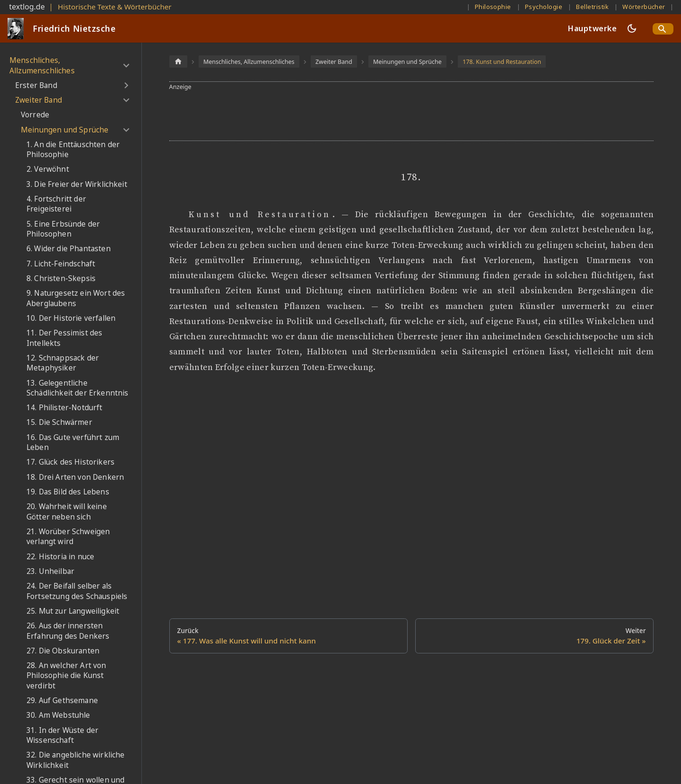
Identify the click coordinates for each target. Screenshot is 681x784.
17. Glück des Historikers (70, 462)
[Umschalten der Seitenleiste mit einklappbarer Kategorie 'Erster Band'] (126, 86)
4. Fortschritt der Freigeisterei (56, 204)
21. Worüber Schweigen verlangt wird (68, 537)
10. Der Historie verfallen (71, 318)
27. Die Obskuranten (63, 651)
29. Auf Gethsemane (62, 700)
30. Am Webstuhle (58, 715)
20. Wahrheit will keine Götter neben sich (67, 512)
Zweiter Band (39, 100)
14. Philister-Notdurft (65, 408)
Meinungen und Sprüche (65, 130)
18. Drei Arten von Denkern (75, 477)
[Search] (663, 29)
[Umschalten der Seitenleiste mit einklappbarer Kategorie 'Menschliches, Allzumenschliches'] (126, 66)
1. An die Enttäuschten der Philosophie (73, 150)
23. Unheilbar (50, 571)
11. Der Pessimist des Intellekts (64, 338)
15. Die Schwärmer (59, 422)
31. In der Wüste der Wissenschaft (62, 736)
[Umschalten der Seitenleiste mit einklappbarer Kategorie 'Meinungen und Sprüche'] (126, 130)
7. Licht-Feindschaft (61, 264)
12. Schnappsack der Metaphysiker (63, 363)
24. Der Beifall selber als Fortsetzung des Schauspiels (77, 591)
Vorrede (35, 115)
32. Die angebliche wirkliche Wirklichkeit (75, 760)
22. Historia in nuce (60, 557)
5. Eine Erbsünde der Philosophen (63, 229)
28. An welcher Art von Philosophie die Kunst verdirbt (66, 676)
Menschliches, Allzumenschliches (42, 66)
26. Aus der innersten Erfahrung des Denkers (68, 631)
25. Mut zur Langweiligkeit (73, 611)
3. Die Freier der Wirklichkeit (77, 184)
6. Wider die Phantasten (69, 249)
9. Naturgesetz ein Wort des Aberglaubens (76, 298)
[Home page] (178, 61)
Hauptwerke (592, 28)
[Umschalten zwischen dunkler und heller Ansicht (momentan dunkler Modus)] (632, 28)
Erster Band (36, 85)
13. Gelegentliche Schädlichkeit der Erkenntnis (77, 388)
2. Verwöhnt (48, 169)
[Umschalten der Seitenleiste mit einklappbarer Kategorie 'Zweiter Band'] (126, 100)
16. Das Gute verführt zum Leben (73, 443)
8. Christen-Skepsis (61, 278)
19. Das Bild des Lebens (68, 492)
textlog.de (27, 7)
